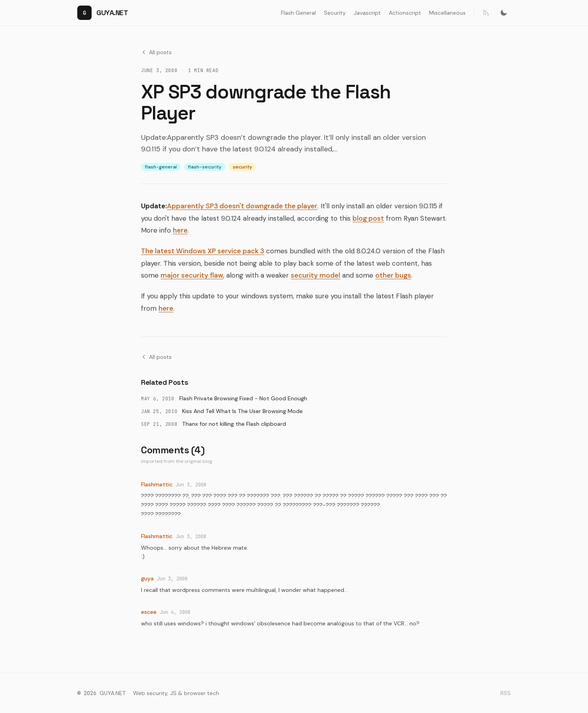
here (180, 230)
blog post (368, 218)
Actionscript (405, 13)
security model (316, 275)
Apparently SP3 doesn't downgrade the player (242, 206)
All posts (156, 52)
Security (335, 13)
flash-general (161, 167)
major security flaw (192, 275)
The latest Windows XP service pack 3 (203, 251)
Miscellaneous (447, 13)
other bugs (393, 275)
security (242, 167)
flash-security (205, 167)
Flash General (298, 13)
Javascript (367, 13)
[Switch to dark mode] (504, 13)
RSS (506, 693)
